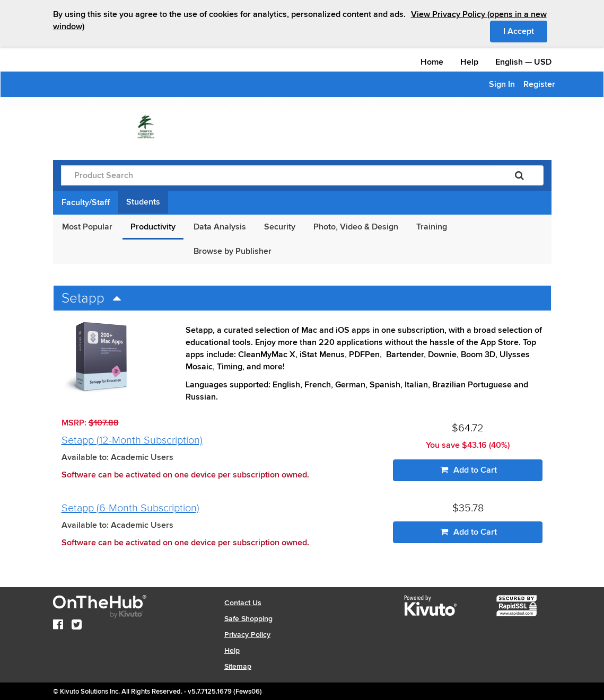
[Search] (519, 175)
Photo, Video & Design (356, 227)
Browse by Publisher (233, 251)
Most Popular (87, 227)
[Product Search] (278, 175)
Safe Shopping (248, 619)
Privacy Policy (247, 635)
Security (280, 227)
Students (143, 202)
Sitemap (238, 666)
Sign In (502, 84)
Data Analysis (220, 227)
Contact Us (243, 603)
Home (432, 62)
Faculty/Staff (86, 202)
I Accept (525, 31)
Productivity (153, 227)
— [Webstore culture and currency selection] (523, 62)
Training (432, 227)
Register (539, 84)
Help (469, 62)
